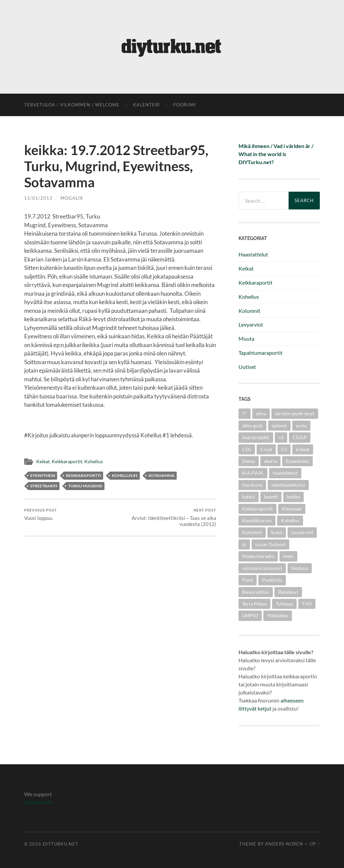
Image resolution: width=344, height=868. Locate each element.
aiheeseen (292, 700)
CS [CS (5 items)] (284, 449)
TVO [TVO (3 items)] (307, 604)
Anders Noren (284, 844)
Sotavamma (162, 475)
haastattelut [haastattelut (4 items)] (285, 473)
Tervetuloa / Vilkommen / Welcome (72, 105)
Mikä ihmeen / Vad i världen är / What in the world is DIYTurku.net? (276, 154)
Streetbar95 (44, 486)
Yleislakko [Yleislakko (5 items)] (278, 615)
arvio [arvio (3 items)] (301, 425)
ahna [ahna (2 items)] (261, 413)
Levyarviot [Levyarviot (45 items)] (302, 532)
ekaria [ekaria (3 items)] (270, 461)
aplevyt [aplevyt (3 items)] (279, 425)
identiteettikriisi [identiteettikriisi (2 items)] (288, 485)
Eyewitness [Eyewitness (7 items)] (297, 461)
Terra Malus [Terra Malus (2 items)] (254, 604)
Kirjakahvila (38, 802)
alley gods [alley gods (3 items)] (252, 425)
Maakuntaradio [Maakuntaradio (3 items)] (258, 556)
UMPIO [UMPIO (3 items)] (250, 615)
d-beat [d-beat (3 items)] (303, 449)
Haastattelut (253, 254)
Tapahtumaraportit (261, 353)
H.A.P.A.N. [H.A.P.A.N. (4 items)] (253, 473)
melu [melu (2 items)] (288, 556)
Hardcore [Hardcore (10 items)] (252, 485)
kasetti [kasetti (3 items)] (271, 497)
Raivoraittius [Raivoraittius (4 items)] (256, 592)
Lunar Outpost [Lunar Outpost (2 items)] (270, 544)
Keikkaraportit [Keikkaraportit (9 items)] (257, 509)
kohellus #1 (125, 475)
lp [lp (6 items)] (244, 544)
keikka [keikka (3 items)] (293, 497)
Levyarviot (251, 324)
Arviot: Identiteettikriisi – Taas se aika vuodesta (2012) (169, 517)
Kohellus (94, 462)
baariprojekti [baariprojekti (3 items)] (256, 437)
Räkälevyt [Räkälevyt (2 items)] (288, 592)
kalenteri (146, 105)
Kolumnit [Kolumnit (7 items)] (252, 532)
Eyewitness (43, 475)
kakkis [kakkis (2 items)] (249, 497)
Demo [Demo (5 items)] (249, 461)
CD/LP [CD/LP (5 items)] (300, 437)
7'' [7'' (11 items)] (245, 413)
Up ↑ (315, 844)
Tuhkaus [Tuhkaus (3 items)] (284, 604)
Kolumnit (249, 311)
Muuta (246, 339)
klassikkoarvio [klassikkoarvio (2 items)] (257, 520)
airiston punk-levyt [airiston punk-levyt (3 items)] (295, 413)
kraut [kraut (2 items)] (277, 532)
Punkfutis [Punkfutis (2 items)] (272, 580)
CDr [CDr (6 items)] (247, 449)
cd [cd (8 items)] (281, 437)
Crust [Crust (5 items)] (266, 449)
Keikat (43, 462)
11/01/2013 (38, 198)
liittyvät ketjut (255, 708)
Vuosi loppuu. (41, 514)
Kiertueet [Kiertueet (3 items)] (292, 509)
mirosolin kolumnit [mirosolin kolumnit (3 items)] (262, 568)
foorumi (185, 105)
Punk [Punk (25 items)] (248, 580)
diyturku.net (60, 844)
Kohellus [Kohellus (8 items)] (290, 520)
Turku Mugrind (85, 486)
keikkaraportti (83, 475)
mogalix (72, 198)
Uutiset (247, 367)
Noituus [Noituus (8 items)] (300, 568)
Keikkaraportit (67, 462)
